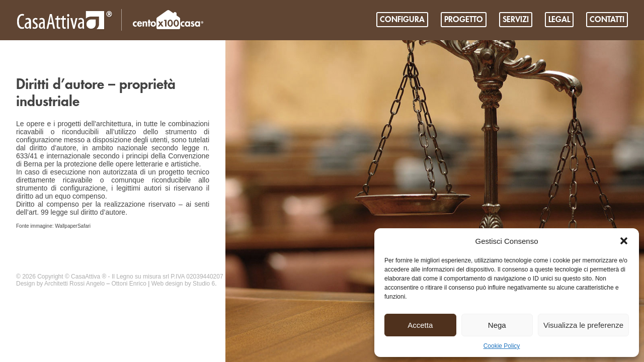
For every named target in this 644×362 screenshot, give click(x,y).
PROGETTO (464, 20)
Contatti (607, 20)
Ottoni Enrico (129, 284)
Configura (402, 20)
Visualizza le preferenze (583, 325)
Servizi (516, 20)
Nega (497, 325)
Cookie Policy (502, 346)
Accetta (420, 325)
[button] (624, 241)
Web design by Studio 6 (183, 284)
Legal (559, 20)
